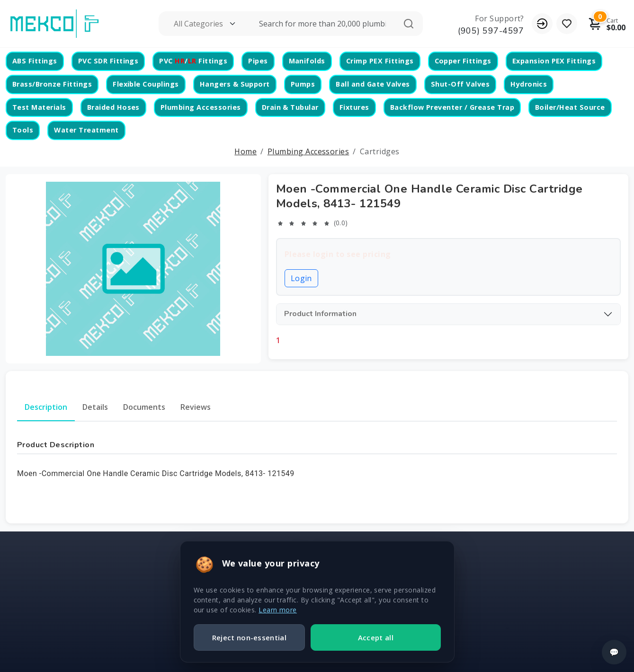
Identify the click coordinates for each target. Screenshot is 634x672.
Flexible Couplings (146, 84)
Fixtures (354, 107)
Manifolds (307, 61)
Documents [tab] (144, 407)
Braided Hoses (113, 107)
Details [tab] (95, 407)
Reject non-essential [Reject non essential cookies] (249, 637)
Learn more (278, 610)
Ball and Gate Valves (373, 84)
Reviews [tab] (196, 407)
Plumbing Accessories (201, 107)
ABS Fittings (35, 61)
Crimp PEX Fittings (380, 61)
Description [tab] (46, 407)
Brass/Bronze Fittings (52, 84)
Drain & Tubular (290, 107)
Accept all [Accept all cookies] (376, 637)
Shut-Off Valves (460, 84)
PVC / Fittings (193, 61)
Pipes (258, 61)
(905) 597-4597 (491, 31)
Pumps (303, 84)
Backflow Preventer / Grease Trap (452, 107)
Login (301, 278)
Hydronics (529, 84)
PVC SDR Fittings (108, 61)
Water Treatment (86, 130)
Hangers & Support (235, 84)
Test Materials (39, 107)
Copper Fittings (463, 61)
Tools (23, 130)
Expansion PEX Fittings (554, 61)
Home (246, 151)
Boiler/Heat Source (570, 107)
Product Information (320, 314)
